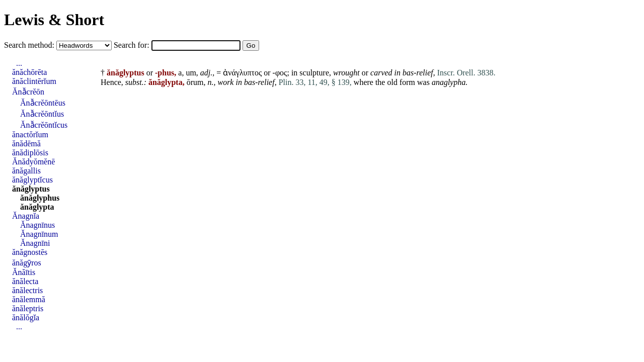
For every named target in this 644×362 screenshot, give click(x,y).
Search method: (30, 45)
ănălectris (27, 290)
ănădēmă (26, 144)
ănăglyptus (31, 189)
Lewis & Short (54, 20)
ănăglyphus (40, 198)
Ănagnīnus (37, 225)
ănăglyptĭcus (32, 180)
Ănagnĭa (26, 216)
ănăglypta (37, 207)
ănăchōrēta (29, 72)
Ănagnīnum (39, 234)
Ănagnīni (35, 243)
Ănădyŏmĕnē (33, 162)
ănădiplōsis (30, 153)
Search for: (133, 45)
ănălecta (25, 281)
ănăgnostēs (30, 252)
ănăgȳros (27, 263)
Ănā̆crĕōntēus (43, 103)
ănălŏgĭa (26, 318)
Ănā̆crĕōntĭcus (44, 125)
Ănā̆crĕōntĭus (42, 114)
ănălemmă (29, 299)
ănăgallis (26, 171)
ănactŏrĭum (30, 134)
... (19, 63)
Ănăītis (24, 272)
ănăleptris (28, 308)
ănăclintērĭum (34, 81)
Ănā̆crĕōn (28, 92)
